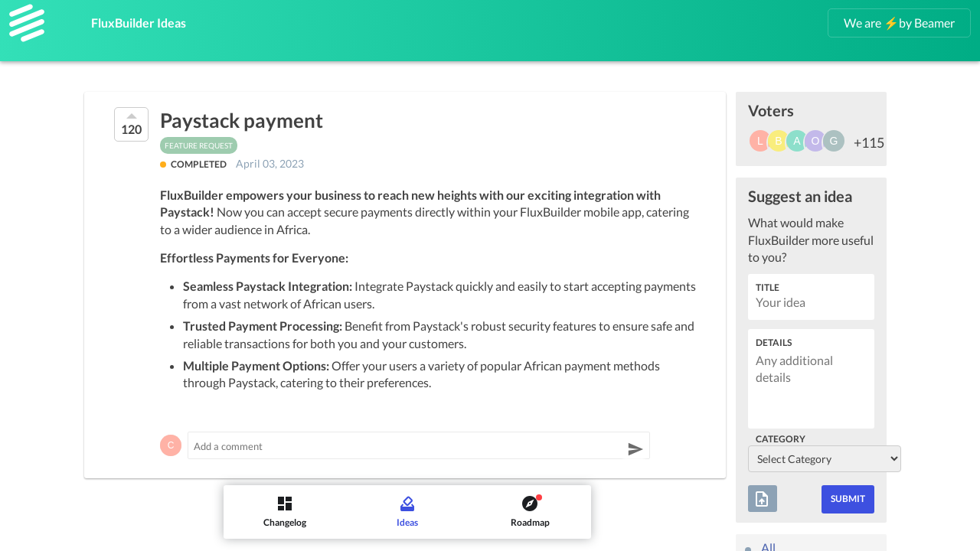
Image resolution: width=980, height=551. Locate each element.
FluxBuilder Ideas (152, 20)
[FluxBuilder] (27, 23)
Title (768, 287)
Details (774, 342)
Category (781, 439)
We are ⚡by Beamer (899, 23)
